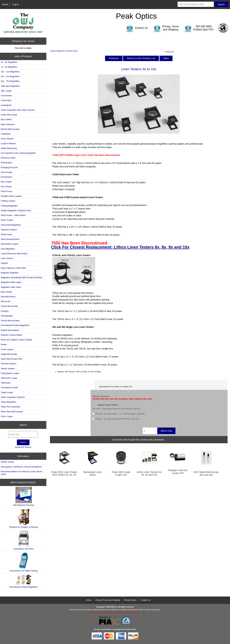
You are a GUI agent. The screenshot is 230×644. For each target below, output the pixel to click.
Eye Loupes (6, 182)
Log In (15, 4)
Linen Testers (7, 258)
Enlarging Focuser (9, 167)
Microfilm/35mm (8, 297)
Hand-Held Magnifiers (11, 225)
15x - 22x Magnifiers (10, 76)
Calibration (6, 134)
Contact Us (146, 600)
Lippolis (4, 263)
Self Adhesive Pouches (24, 497)
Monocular (6, 301)
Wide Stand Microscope (12, 412)
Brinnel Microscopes (10, 129)
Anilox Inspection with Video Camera (18, 110)
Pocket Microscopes (10, 321)
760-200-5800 (203, 26)
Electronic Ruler (8, 158)
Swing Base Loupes (10, 373)
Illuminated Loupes (10, 244)
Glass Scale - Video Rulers (13, 215)
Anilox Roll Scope (9, 115)
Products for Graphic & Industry (24, 518)
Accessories (6, 96)
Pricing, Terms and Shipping (108, 600)
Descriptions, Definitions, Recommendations (21, 467)
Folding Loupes (8, 201)
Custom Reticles (8, 144)
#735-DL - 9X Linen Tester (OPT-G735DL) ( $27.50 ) (117, 419)
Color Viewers (7, 139)
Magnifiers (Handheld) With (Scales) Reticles (22, 277)
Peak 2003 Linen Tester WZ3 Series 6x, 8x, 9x (64, 473)
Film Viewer (6, 187)
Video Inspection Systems (13, 397)
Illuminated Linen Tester (93, 473)
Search (23, 425)
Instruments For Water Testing (24, 562)
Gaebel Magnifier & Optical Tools (64, 51)
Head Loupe (6, 234)
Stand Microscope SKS (12, 359)
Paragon (5, 311)
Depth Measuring (9, 148)
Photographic (7, 316)
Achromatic (6, 100)
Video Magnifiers (9, 402)
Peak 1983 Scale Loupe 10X (121, 473)
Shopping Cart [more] (23, 41)
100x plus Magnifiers (10, 86)
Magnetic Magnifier (10, 273)
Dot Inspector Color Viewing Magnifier (18, 153)
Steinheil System (9, 364)
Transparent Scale (9, 387)
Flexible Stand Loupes (11, 196)
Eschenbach (7, 177)
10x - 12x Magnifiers (10, 72)
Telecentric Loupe (9, 378)
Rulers (4, 344)
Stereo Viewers (8, 369)
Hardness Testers (9, 230)
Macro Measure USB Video (13, 268)
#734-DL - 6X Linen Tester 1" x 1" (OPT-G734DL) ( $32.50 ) (120, 414)
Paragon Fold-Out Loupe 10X (178, 472)
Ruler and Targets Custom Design (16, 340)
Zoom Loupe (7, 416)
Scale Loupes (7, 349)
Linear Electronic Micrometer (14, 254)
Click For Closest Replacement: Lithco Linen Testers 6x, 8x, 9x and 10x (120, 247)
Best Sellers (6, 119)
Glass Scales (7, 220)
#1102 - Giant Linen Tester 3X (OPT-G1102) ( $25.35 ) (118, 409)
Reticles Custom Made (11, 335)
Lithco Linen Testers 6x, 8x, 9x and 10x (149, 473)
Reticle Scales (7, 462)
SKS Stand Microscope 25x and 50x (206, 473)
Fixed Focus (6, 191)
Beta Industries (8, 124)
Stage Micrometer (9, 354)
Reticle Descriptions (10, 330)
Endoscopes (7, 163)
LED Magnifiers (8, 249)
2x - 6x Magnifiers (9, 62)
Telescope (5, 383)
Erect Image (6, 172)
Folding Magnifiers (9, 206)
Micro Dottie (6, 292)
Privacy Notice (130, 600)
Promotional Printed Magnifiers (15, 325)
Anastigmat (6, 105)
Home (5, 4)
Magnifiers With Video (11, 287)
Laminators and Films (24, 540)
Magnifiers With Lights (11, 282)
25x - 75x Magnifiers (10, 81)
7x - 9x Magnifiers (9, 67)
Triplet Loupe (7, 392)
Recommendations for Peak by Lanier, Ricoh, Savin (22, 473)
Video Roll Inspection (11, 407)
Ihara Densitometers (10, 239)
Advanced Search (23, 447)
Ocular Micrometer (9, 306)
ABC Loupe (6, 91)
